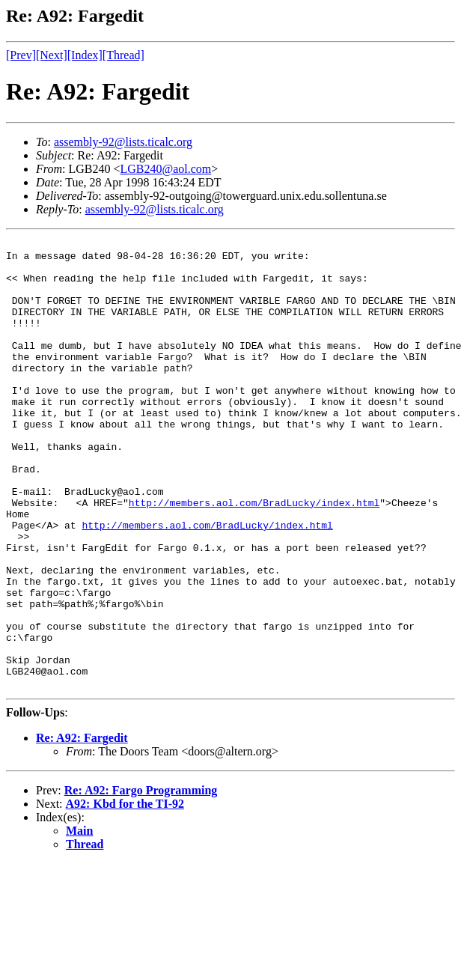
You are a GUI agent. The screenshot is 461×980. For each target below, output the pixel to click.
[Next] (52, 55)
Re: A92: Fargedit (82, 828)
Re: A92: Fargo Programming (141, 880)
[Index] (85, 55)
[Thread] (123, 55)
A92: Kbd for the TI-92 (125, 894)
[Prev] (21, 55)
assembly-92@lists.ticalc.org (123, 142)
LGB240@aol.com (165, 169)
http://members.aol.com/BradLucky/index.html (254, 556)
